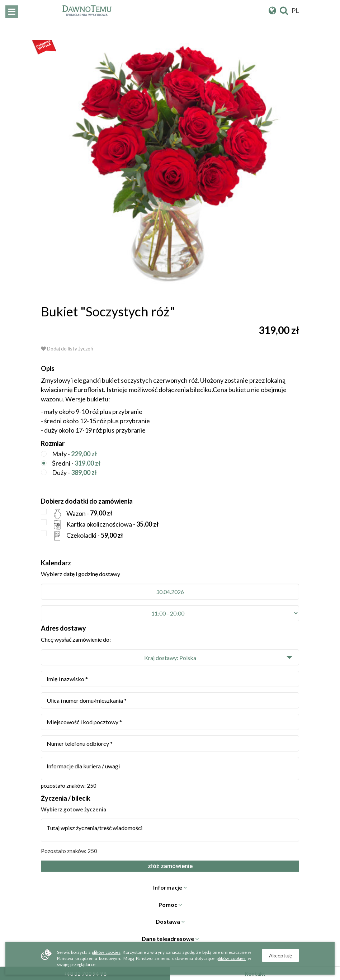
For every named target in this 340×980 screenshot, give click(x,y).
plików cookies (106, 952)
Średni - (71, 464)
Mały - (69, 454)
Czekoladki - (82, 536)
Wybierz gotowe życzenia (74, 809)
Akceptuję (280, 955)
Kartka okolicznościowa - (100, 525)
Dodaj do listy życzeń (67, 348)
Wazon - (77, 514)
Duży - (69, 473)
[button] (170, 657)
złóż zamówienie (170, 866)
